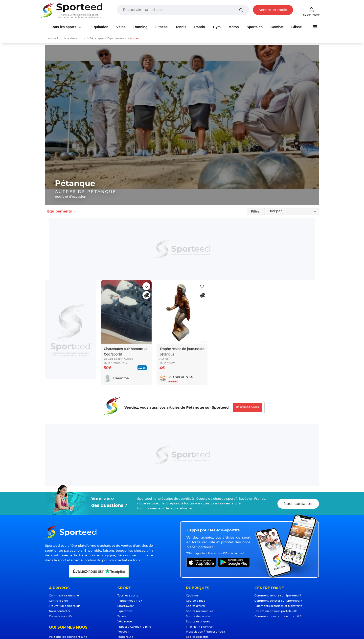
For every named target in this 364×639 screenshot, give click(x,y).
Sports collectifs (197, 637)
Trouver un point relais (65, 606)
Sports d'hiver (196, 606)
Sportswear (126, 606)
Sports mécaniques (200, 611)
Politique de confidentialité (68, 637)
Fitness (161, 27)
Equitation (100, 27)
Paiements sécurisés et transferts (278, 606)
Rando (200, 27)
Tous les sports (64, 27)
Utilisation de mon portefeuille (276, 611)
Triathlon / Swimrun (200, 627)
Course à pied (196, 601)
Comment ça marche (64, 596)
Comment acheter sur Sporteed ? (278, 601)
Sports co (255, 27)
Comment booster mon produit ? (278, 616)
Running (141, 27)
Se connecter (311, 11)
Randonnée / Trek (130, 601)
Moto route (125, 637)
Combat (277, 27)
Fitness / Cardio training (134, 627)
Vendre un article (273, 10)
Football (123, 632)
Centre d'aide (58, 601)
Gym (217, 27)
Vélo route (125, 622)
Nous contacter (298, 504)
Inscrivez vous (248, 407)
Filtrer (256, 212)
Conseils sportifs (61, 616)
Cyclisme (192, 596)
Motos (234, 27)
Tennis (181, 27)
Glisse (296, 27)
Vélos (121, 27)
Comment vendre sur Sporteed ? (278, 596)
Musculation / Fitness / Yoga (205, 632)
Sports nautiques (198, 622)
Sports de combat (199, 616)
